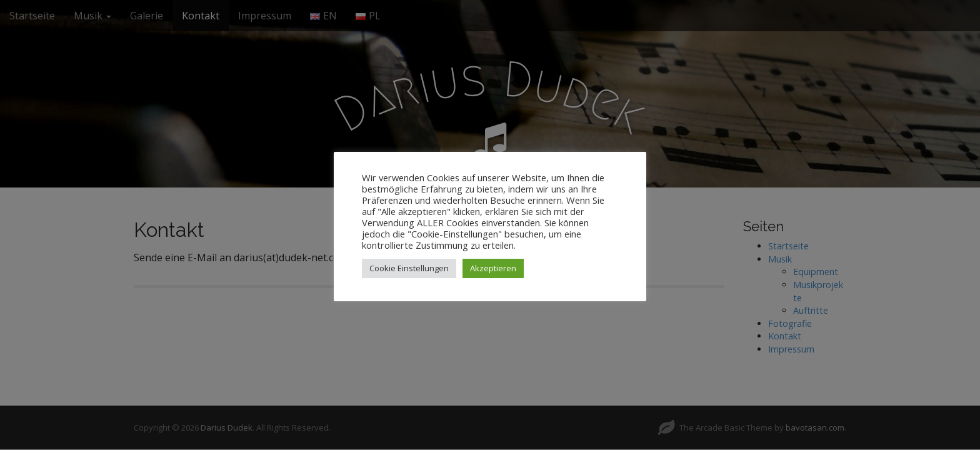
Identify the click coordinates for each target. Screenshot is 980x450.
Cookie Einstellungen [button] (409, 268)
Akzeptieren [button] (493, 268)
